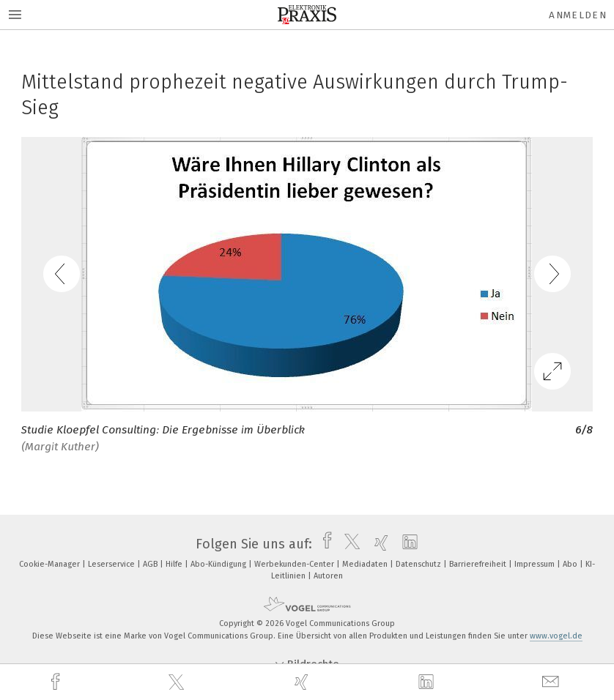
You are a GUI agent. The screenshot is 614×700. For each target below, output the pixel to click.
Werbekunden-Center (295, 564)
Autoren (328, 576)
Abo (571, 564)
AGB (151, 564)
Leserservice (112, 564)
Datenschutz (419, 564)
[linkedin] (428, 682)
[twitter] (178, 682)
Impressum (536, 564)
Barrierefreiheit (479, 564)
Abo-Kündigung (219, 564)
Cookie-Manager (51, 564)
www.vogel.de (556, 636)
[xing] (303, 682)
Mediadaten (366, 564)
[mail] (552, 682)
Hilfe (175, 564)
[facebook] (57, 682)
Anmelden (578, 15)
